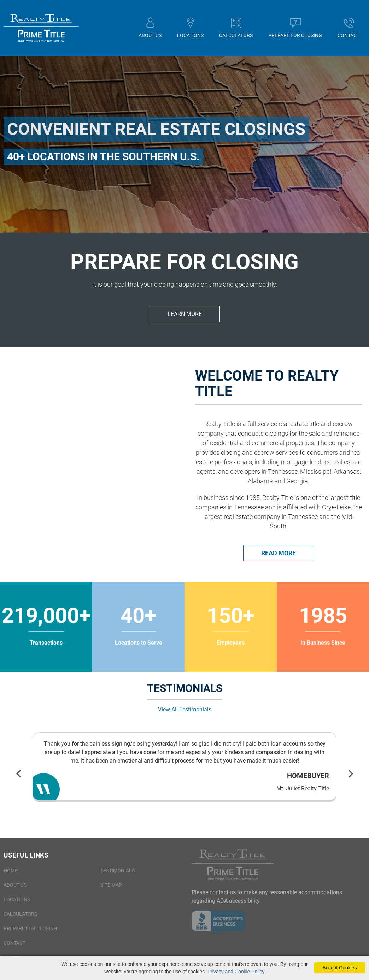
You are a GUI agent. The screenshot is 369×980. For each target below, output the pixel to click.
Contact (14, 946)
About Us (15, 889)
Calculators (20, 918)
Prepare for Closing (30, 932)
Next (351, 777)
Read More (279, 557)
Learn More (185, 318)
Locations (17, 903)
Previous (18, 777)
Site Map (111, 889)
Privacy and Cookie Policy (236, 972)
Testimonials (118, 874)
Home (11, 874)
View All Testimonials (185, 713)
